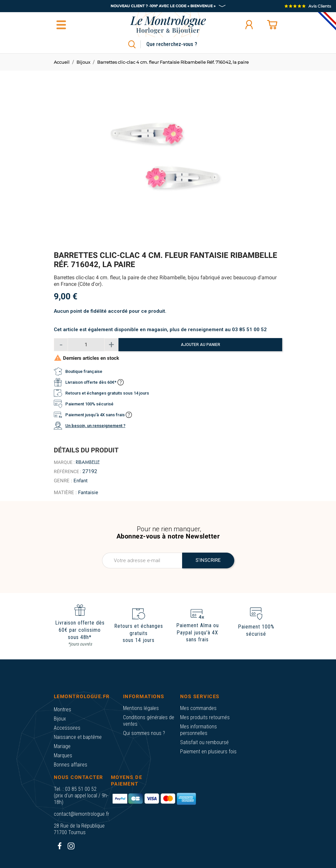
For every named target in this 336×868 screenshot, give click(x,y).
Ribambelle (88, 462)
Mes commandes (198, 708)
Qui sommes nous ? (144, 733)
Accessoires (67, 728)
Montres (63, 709)
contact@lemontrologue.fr (82, 814)
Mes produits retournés (205, 717)
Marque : (64, 462)
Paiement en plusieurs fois (208, 752)
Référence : (67, 471)
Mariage (62, 746)
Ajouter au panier (200, 345)
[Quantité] (86, 345)
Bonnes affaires (71, 765)
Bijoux (60, 719)
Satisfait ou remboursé (204, 742)
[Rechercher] (179, 44)
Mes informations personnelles (199, 730)
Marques (63, 755)
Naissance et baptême (78, 737)
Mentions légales (141, 708)
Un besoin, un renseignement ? (95, 426)
